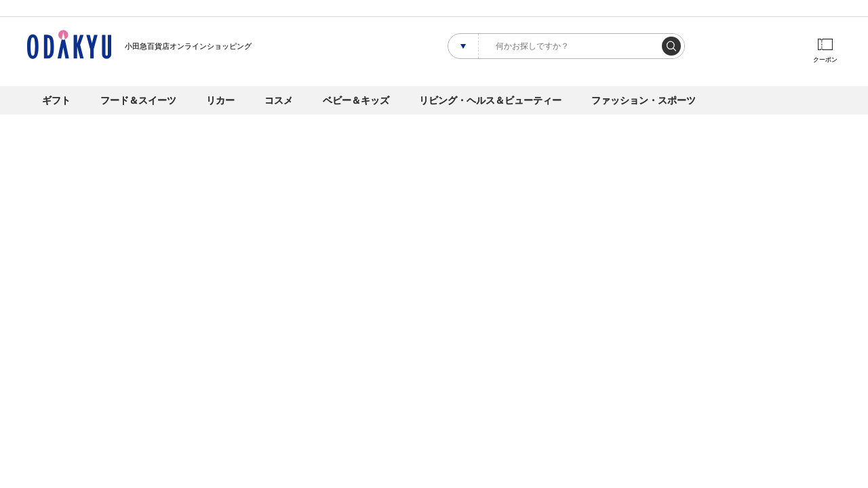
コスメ (279, 100)
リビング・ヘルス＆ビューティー (490, 100)
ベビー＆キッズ (356, 100)
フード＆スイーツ (138, 100)
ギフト (56, 100)
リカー (220, 100)
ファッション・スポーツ (644, 100)
